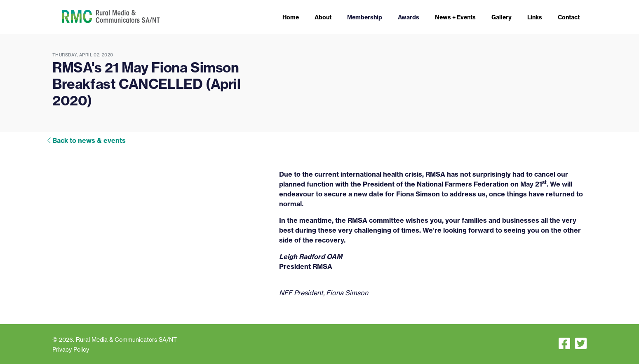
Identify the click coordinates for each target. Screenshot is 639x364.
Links (535, 17)
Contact (569, 17)
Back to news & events (89, 140)
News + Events (455, 17)
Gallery (502, 17)
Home (291, 17)
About (323, 17)
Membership (365, 17)
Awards (409, 17)
